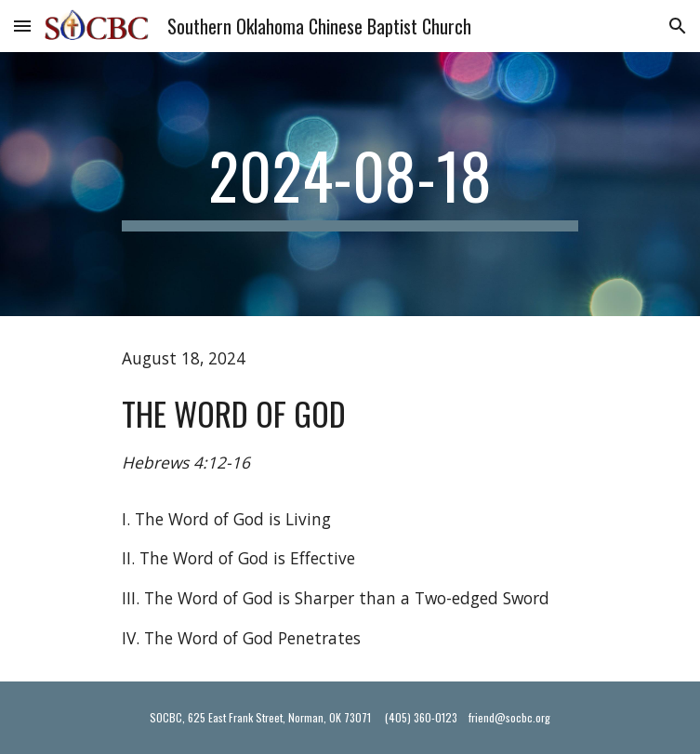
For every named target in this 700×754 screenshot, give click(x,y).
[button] (22, 26)
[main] (350, 184)
